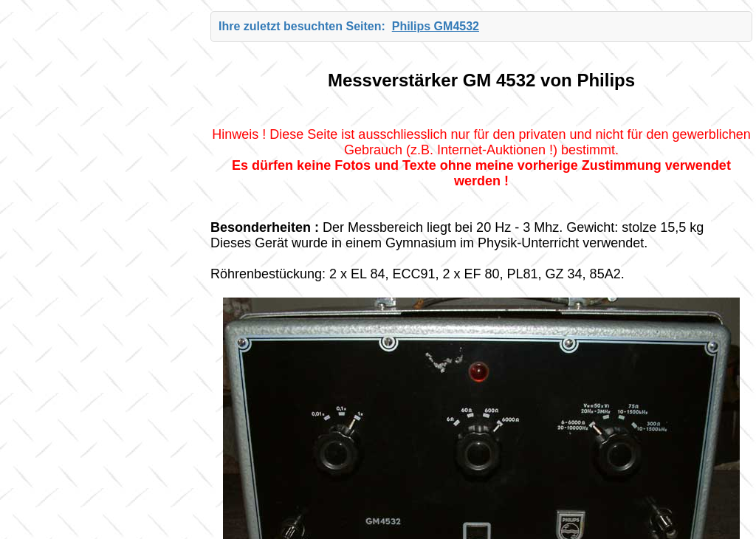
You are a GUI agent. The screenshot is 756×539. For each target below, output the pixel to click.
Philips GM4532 (436, 26)
